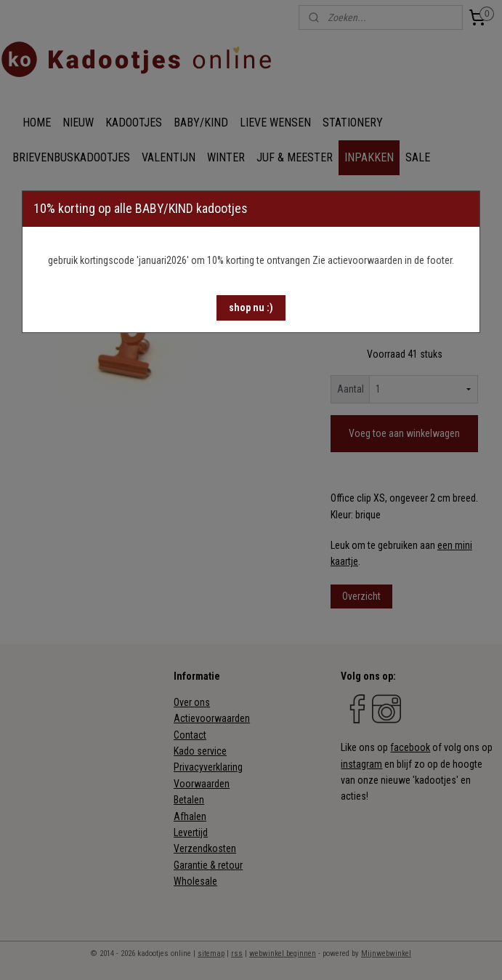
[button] (251, 308)
